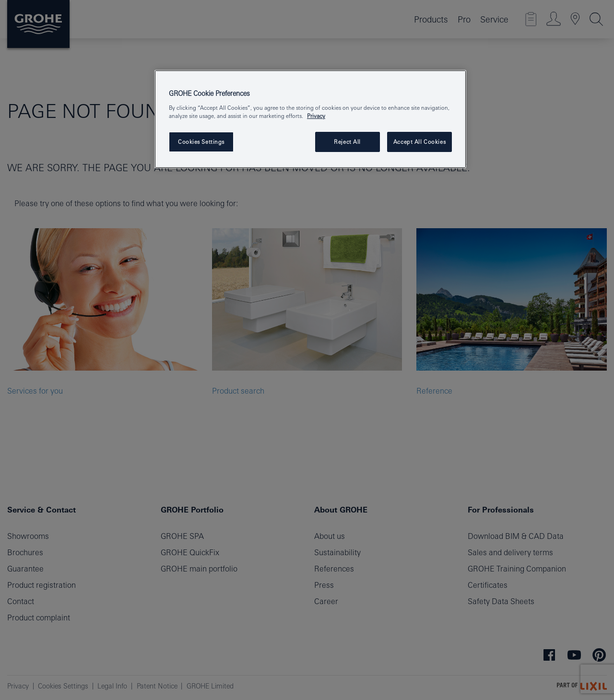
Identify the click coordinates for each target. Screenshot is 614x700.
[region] (310, 119)
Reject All (347, 142)
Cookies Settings (201, 142)
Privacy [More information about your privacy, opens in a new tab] (316, 116)
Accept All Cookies (419, 142)
